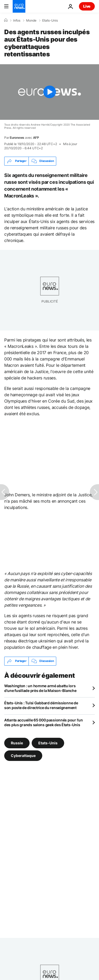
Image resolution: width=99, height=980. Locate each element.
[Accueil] (6, 20)
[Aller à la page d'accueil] (19, 6)
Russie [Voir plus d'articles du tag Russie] (17, 743)
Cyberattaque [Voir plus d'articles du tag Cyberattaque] (23, 755)
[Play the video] (49, 92)
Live (87, 6)
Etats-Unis (50, 21)
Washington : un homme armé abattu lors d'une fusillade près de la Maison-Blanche (40, 688)
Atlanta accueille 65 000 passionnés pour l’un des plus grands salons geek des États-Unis (43, 722)
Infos (17, 21)
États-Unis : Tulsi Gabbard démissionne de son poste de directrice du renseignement (41, 705)
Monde (31, 21)
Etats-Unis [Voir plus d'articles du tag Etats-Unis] (48, 743)
